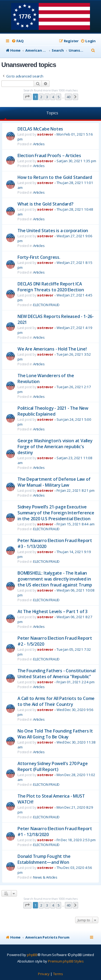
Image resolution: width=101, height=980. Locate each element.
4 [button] (53, 97)
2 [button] (41, 97)
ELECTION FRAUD (46, 305)
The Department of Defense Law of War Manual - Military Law (54, 482)
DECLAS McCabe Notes (40, 129)
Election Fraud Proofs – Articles (49, 155)
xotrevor (45, 134)
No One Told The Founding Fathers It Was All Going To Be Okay (55, 734)
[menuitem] (18, 41)
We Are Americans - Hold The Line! (52, 349)
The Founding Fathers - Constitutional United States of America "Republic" (57, 674)
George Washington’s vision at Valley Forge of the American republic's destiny (55, 447)
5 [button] (59, 97)
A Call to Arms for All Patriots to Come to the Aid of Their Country (56, 701)
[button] (27, 97)
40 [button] (68, 97)
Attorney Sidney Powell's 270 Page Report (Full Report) (53, 766)
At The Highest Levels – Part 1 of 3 (53, 611)
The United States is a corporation (53, 231)
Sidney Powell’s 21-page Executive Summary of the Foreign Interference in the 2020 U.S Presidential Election (56, 513)
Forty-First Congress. (39, 257)
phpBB (32, 955)
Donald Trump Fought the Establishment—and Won (44, 859)
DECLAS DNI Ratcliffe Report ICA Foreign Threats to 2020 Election (51, 287)
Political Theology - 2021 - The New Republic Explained (53, 411)
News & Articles (45, 877)
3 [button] (47, 97)
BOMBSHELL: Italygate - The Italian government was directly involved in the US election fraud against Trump (55, 579)
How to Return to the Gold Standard (55, 177)
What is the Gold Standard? (46, 204)
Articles (39, 144)
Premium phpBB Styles (66, 961)
